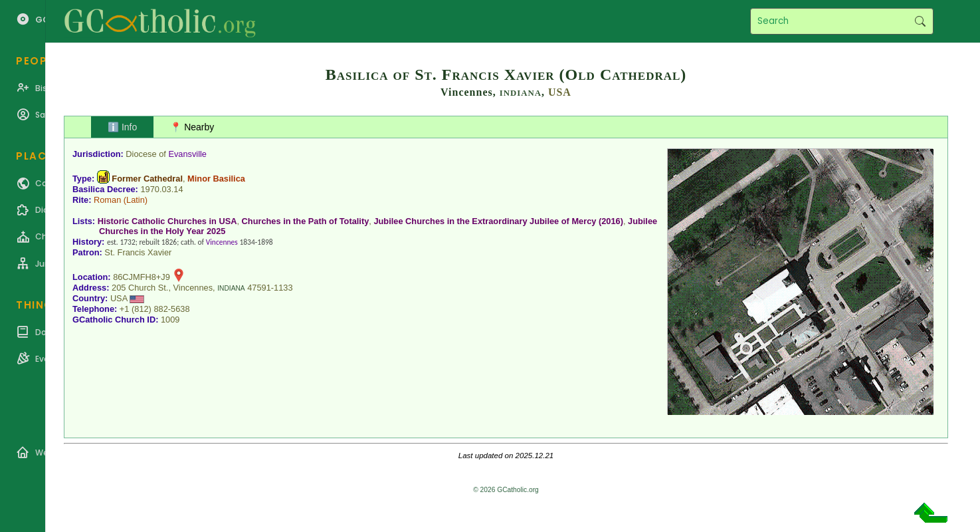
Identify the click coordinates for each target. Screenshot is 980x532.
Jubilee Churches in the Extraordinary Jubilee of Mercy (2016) (498, 221)
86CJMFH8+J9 (142, 277)
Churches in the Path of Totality (306, 221)
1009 (170, 320)
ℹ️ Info (122, 127)
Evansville (187, 154)
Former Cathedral (147, 179)
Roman (107, 200)
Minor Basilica (216, 179)
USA (560, 92)
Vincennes (222, 242)
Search (920, 21)
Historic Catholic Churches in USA (167, 221)
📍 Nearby (192, 127)
